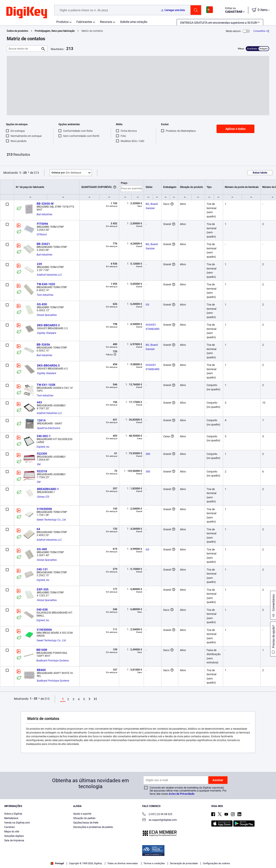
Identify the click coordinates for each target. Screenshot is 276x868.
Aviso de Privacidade (181, 794)
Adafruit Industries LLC (49, 275)
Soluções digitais (14, 836)
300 (148, 454)
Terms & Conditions (76, 864)
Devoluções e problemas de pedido (93, 827)
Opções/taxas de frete (86, 823)
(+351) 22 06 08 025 (157, 815)
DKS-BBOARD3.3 (48, 325)
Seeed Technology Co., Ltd (51, 520)
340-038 (42, 610)
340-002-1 (44, 436)
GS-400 (42, 549)
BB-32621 (43, 244)
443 (39, 402)
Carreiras (9, 827)
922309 (42, 454)
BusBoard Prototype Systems (53, 661)
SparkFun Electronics (49, 428)
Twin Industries (45, 295)
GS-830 (42, 304)
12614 (41, 420)
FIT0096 (42, 224)
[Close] (269, 858)
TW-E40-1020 (46, 284)
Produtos (62, 22)
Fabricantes (84, 22)
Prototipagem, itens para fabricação (55, 31)
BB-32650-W (45, 204)
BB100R (42, 650)
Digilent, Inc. (43, 447)
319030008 (44, 509)
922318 (42, 471)
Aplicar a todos (235, 129)
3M (39, 464)
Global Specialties (47, 315)
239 (39, 264)
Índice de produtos (17, 31)
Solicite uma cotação (134, 22)
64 (38, 529)
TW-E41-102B (46, 385)
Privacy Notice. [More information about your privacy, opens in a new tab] (102, 864)
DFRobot (42, 235)
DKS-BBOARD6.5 (48, 365)
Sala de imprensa (14, 840)
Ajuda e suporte (82, 814)
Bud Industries (44, 214)
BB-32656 (43, 344)
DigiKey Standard (47, 333)
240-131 (42, 569)
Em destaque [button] (66, 173)
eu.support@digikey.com (160, 820)
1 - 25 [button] (23, 173)
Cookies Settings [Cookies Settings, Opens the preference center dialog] (211, 859)
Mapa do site (12, 832)
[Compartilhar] (261, 31)
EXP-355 (43, 589)
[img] (27, 13)
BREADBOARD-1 (48, 489)
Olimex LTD (43, 497)
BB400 (41, 670)
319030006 (44, 630)
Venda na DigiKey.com (17, 823)
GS (147, 305)
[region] (138, 859)
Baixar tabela (260, 173)
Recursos (106, 22)
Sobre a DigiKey (13, 814)
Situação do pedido (84, 818)
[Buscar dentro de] (24, 49)
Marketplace (11, 818)
